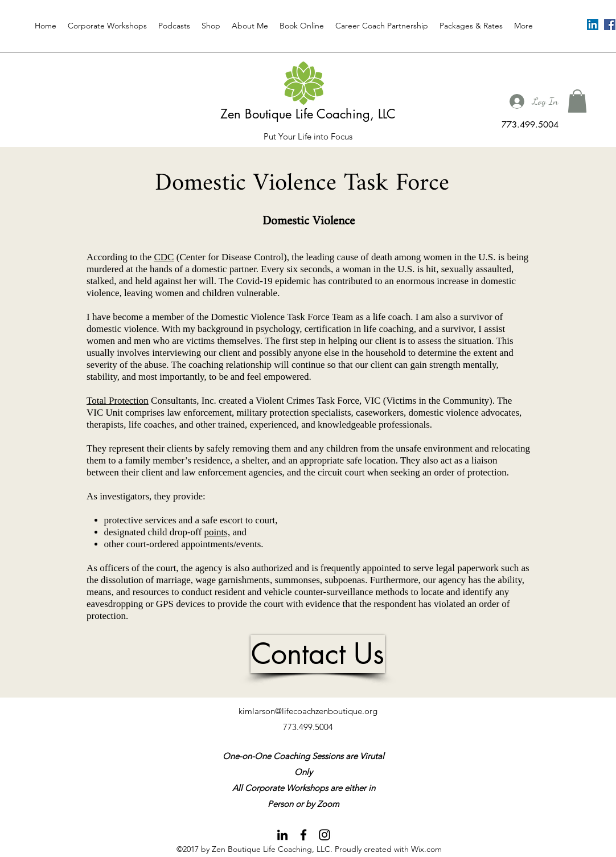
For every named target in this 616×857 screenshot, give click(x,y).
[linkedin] (593, 24)
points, (217, 532)
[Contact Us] (318, 654)
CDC (164, 257)
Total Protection (118, 401)
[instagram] (325, 835)
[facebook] (610, 24)
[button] (577, 101)
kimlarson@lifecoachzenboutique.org (308, 711)
